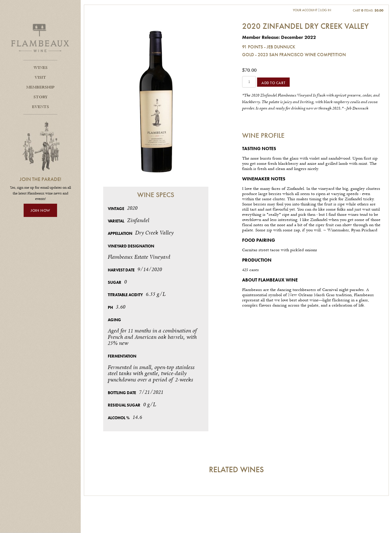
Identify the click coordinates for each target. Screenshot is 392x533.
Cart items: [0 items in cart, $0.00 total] (368, 10)
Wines (40, 68)
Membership (40, 87)
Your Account (305, 10)
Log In (326, 10)
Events (40, 107)
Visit (40, 78)
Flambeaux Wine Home (40, 37)
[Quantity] (249, 82)
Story (40, 97)
